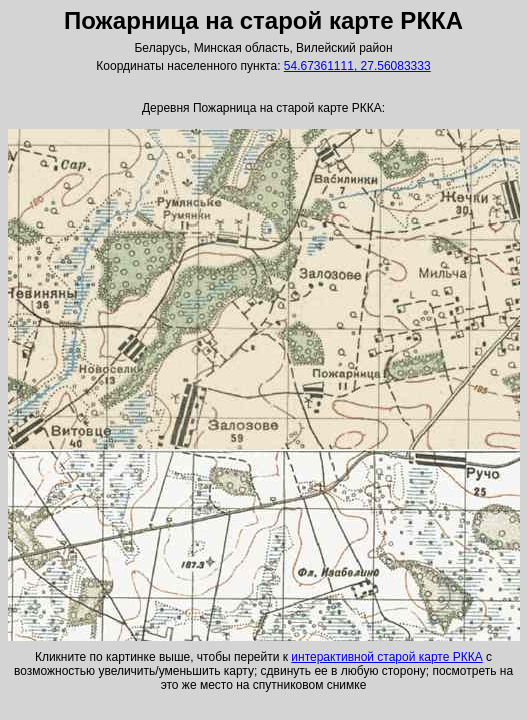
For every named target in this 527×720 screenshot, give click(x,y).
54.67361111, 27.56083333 (357, 66)
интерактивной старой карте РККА (386, 657)
